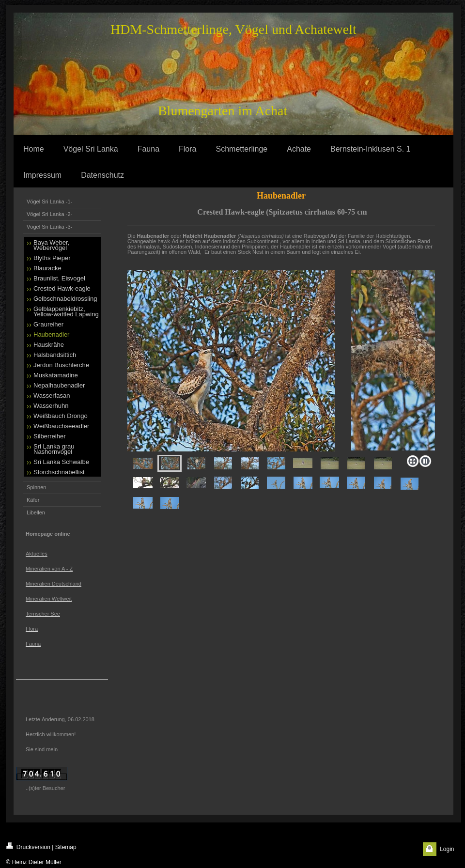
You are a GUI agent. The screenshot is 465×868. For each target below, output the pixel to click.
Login (447, 849)
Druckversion (28, 846)
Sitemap (66, 847)
